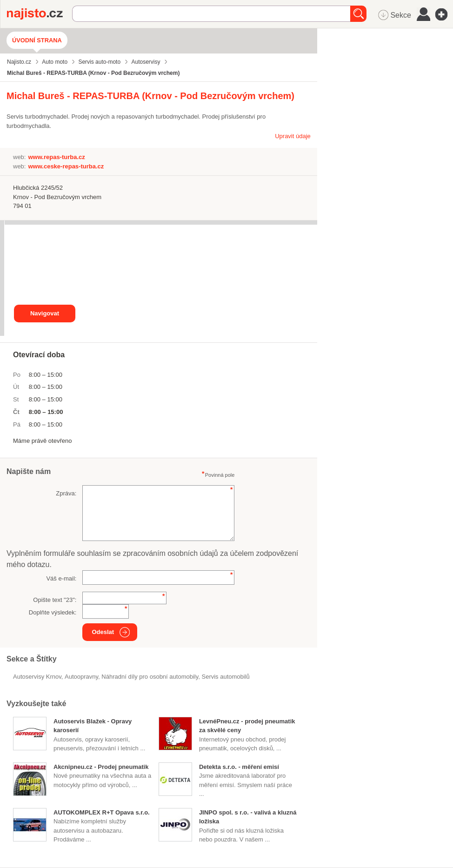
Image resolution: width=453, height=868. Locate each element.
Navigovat (45, 313)
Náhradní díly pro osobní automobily (150, 677)
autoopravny (81, 677)
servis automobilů (225, 677)
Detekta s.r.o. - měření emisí (239, 767)
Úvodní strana (37, 40)
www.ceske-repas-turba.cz (66, 166)
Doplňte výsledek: (53, 612)
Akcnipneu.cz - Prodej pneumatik (101, 767)
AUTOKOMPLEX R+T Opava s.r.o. (102, 812)
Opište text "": (55, 600)
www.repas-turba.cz (56, 157)
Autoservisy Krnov (37, 677)
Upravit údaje (293, 136)
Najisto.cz (40, 14)
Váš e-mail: (61, 578)
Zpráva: (66, 493)
